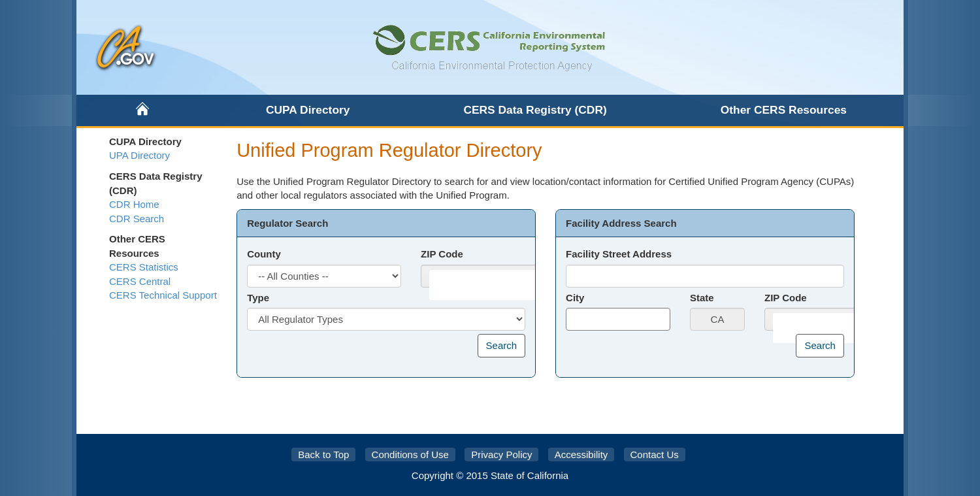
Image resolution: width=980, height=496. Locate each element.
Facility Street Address (619, 254)
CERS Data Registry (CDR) (535, 110)
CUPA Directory (308, 110)
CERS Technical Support (163, 295)
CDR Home (134, 204)
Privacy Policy (501, 455)
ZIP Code (442, 254)
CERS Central (140, 281)
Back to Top (323, 455)
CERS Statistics (144, 267)
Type (258, 298)
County (264, 254)
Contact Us (655, 455)
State (702, 298)
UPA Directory (139, 155)
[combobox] (489, 285)
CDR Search (137, 219)
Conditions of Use (410, 455)
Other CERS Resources (784, 110)
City (575, 298)
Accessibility (581, 455)
